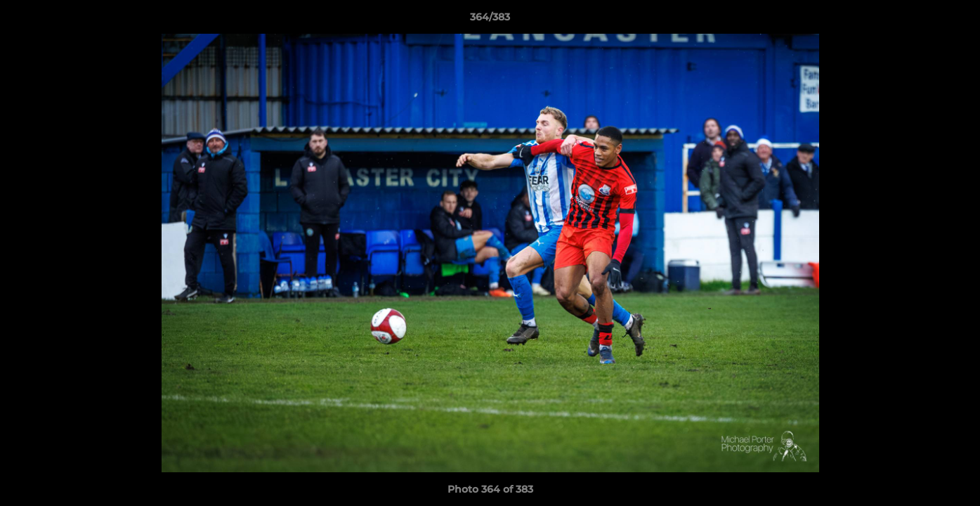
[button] (955, 20)
